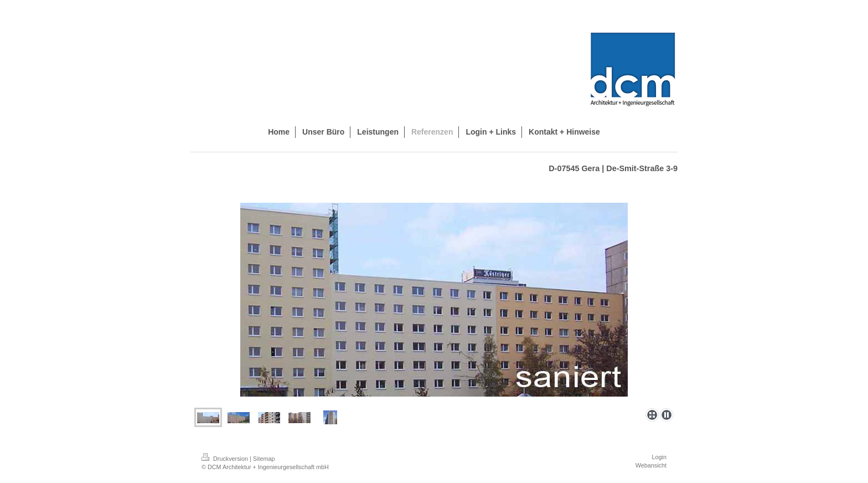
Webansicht (651, 465)
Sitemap (264, 459)
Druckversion (226, 459)
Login (659, 457)
